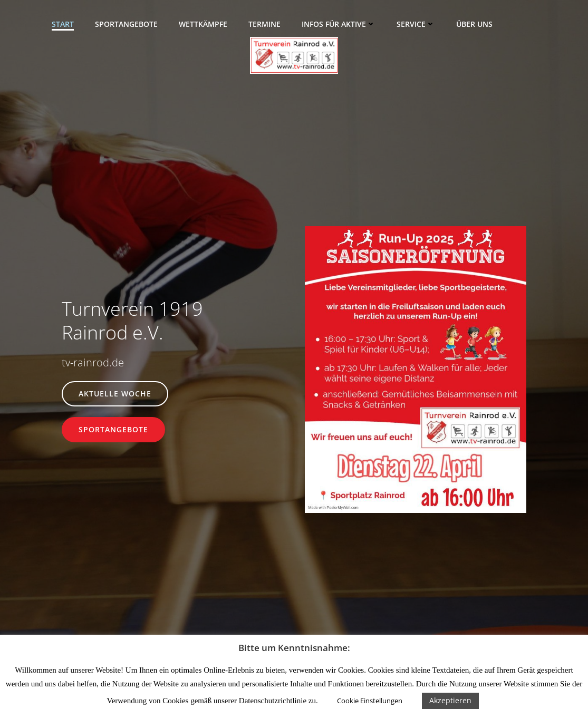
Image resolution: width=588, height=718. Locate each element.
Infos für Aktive (339, 24)
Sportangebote (126, 24)
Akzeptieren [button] (450, 700)
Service (416, 24)
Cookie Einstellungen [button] (370, 701)
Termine (264, 24)
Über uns (474, 24)
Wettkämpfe (203, 24)
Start (63, 24)
